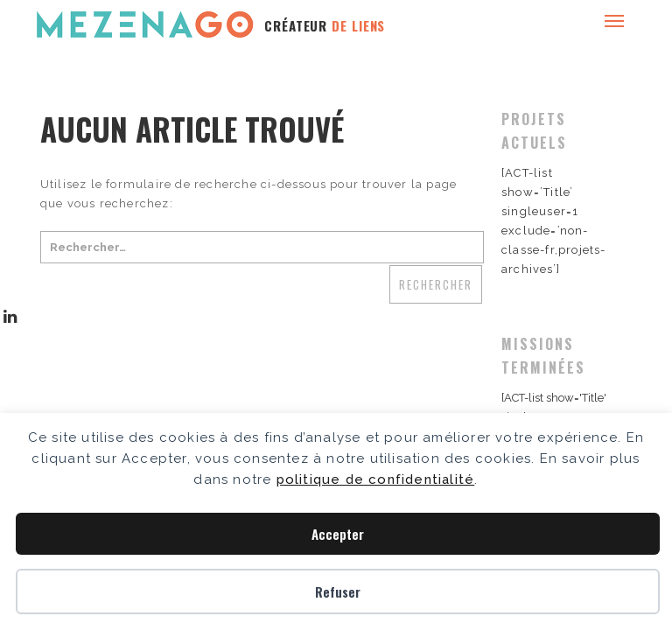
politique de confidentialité (376, 479)
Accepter (338, 534)
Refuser (338, 591)
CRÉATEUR (325, 25)
